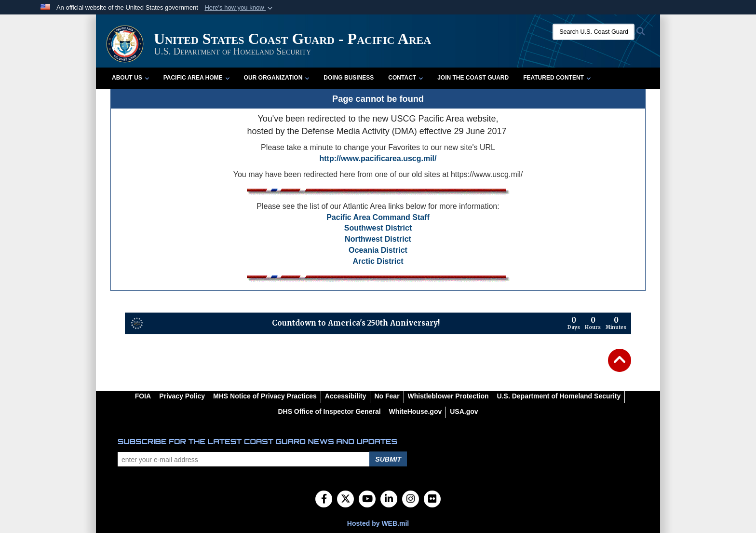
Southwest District (378, 228)
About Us (130, 78)
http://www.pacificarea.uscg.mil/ (378, 158)
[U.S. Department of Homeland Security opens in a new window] (559, 396)
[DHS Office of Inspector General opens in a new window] (329, 411)
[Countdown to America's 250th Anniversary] (597, 323)
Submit (388, 459)
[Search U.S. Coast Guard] (594, 32)
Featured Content (557, 78)
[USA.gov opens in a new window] (464, 411)
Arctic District (378, 261)
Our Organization (277, 78)
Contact (405, 78)
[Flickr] (432, 500)
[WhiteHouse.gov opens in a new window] (416, 411)
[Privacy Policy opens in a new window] (182, 396)
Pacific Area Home (196, 78)
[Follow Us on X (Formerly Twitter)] (345, 500)
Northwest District (378, 239)
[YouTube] (367, 500)
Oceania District (378, 250)
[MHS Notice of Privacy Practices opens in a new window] (265, 396)
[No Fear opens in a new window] (387, 396)
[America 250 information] (137, 323)
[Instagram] (411, 500)
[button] (239, 8)
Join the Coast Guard (473, 78)
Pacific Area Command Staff (378, 217)
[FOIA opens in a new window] (143, 396)
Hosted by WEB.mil (378, 523)
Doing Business (349, 78)
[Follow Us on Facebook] (324, 500)
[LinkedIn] (389, 500)
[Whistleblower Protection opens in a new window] (448, 396)
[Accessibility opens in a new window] (346, 396)
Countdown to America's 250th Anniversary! (356, 323)
